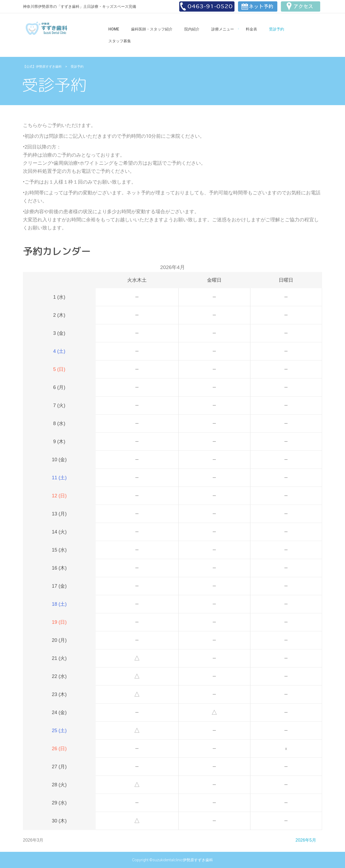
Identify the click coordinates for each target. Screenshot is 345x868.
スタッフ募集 (120, 41)
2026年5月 (306, 840)
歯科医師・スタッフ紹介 (152, 29)
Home (114, 29)
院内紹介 (192, 29)
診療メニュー (223, 29)
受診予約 (277, 29)
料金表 (251, 29)
